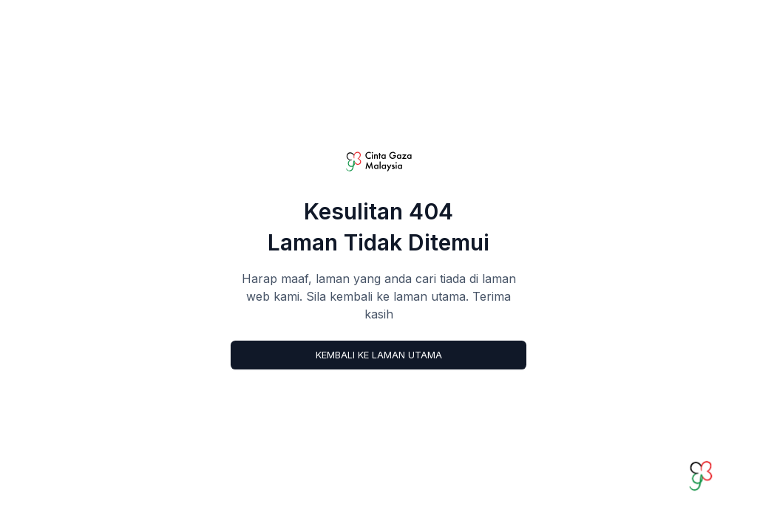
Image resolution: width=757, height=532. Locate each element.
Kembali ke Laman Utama (379, 355)
